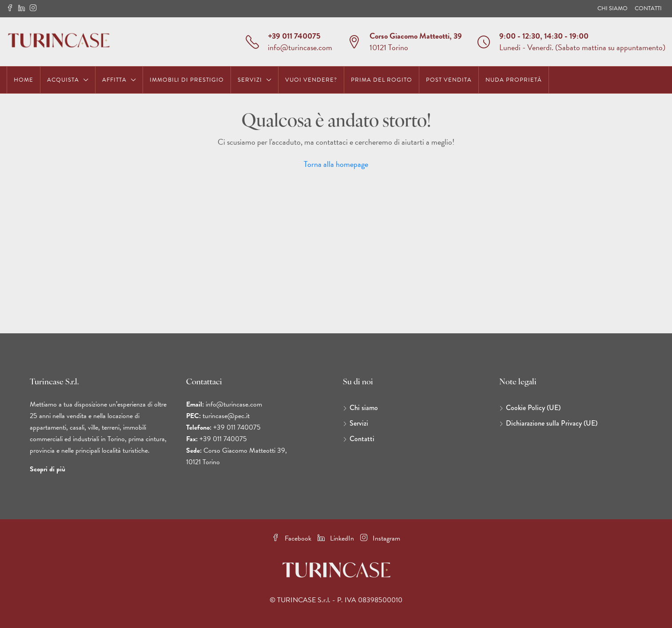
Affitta (114, 80)
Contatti (648, 8)
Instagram (380, 538)
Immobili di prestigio (187, 80)
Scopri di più (48, 469)
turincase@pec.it (226, 416)
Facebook (293, 538)
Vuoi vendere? (311, 80)
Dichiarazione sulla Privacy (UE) (552, 423)
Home (24, 80)
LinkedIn (337, 538)
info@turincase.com (300, 47)
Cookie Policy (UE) (533, 408)
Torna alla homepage (336, 164)
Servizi (250, 80)
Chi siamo (612, 8)
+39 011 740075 (294, 36)
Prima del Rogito (382, 80)
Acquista (63, 80)
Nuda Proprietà (514, 80)
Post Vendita (449, 80)
